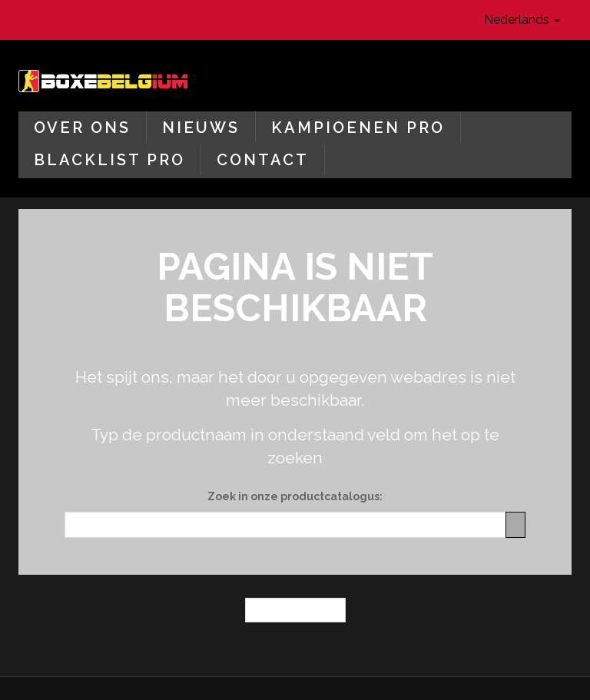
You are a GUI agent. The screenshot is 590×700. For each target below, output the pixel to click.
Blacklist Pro (109, 160)
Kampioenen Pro (358, 128)
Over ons (82, 128)
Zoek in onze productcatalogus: (295, 496)
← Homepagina (295, 610)
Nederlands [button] (522, 20)
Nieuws (201, 128)
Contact (263, 160)
